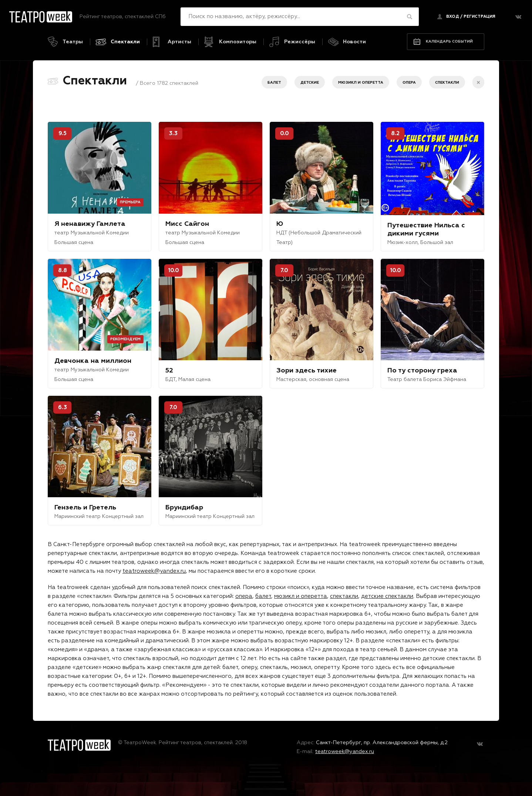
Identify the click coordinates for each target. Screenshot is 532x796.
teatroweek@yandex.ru (154, 571)
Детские (310, 83)
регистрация (479, 16)
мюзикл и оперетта (301, 596)
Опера (409, 83)
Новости (354, 42)
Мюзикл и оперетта (361, 83)
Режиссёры (300, 42)
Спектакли (125, 42)
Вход (453, 16)
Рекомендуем (125, 339)
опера (244, 596)
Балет (274, 83)
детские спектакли (387, 596)
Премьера (130, 202)
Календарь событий (449, 41)
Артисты (179, 42)
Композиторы (238, 42)
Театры (73, 42)
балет (263, 596)
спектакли (344, 596)
